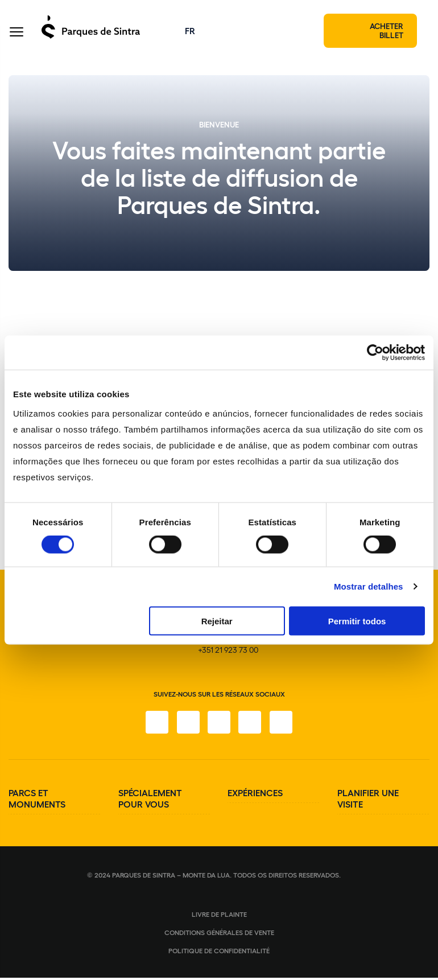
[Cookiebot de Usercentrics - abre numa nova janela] (375, 353)
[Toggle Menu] (16, 34)
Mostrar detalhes (369, 586)
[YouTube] (251, 724)
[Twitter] (219, 724)
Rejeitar (217, 621)
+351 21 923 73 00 (228, 652)
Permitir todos (357, 621)
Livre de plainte (219, 916)
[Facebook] (155, 724)
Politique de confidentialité (219, 953)
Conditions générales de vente (219, 934)
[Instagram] (187, 724)
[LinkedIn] (283, 724)
